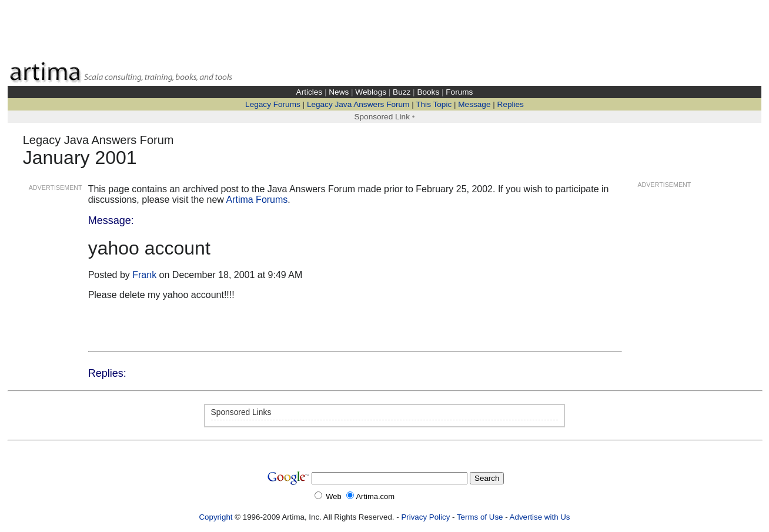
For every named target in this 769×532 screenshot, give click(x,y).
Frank (144, 275)
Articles (310, 92)
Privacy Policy (425, 517)
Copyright (215, 517)
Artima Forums (257, 200)
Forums (459, 92)
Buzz (402, 92)
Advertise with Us (540, 517)
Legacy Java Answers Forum (358, 104)
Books (428, 92)
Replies (511, 104)
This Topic (434, 104)
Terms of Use (480, 517)
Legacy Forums (273, 104)
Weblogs (371, 92)
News (339, 92)
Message (474, 104)
